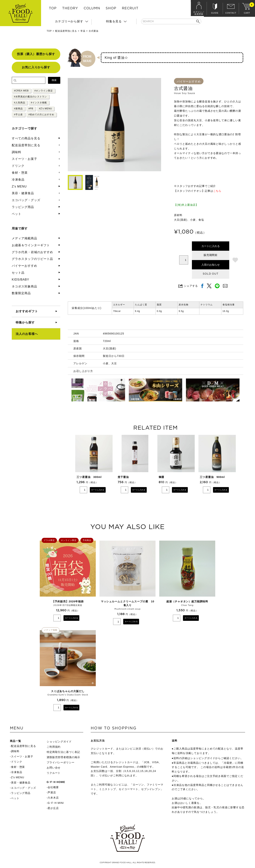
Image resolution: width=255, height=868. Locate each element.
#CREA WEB (21, 91)
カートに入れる (211, 246)
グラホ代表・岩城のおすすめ (32, 252)
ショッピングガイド (59, 742)
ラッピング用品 (23, 207)
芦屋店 (52, 792)
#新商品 (18, 109)
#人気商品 (20, 103)
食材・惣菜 (20, 173)
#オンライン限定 (44, 91)
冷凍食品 (18, 180)
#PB (31, 109)
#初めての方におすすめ (41, 115)
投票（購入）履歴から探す (36, 54)
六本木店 (53, 798)
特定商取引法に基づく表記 (63, 752)
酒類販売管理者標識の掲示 (63, 757)
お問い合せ (54, 768)
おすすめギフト (27, 311)
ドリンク (18, 166)
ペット (17, 214)
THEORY (70, 8)
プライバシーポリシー (61, 762)
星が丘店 (53, 808)
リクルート (54, 773)
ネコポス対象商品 (24, 286)
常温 (83, 31)
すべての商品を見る (26, 138)
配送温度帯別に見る (66, 31)
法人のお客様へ (27, 334)
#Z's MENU (46, 109)
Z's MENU (19, 186)
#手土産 (18, 115)
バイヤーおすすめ (24, 266)
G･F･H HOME (56, 782)
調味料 (17, 152)
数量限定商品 (21, 293)
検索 (54, 80)
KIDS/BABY (20, 280)
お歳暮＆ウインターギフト (31, 245)
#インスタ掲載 (39, 103)
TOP (53, 8)
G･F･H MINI (56, 803)
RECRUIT (130, 8)
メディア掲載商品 (24, 238)
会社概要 (53, 787)
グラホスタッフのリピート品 (32, 259)
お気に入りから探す (36, 67)
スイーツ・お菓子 (24, 159)
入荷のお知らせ (211, 265)
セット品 (18, 273)
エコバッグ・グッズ (26, 200)
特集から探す (25, 322)
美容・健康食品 (23, 193)
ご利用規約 (54, 747)
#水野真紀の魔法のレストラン (30, 97)
